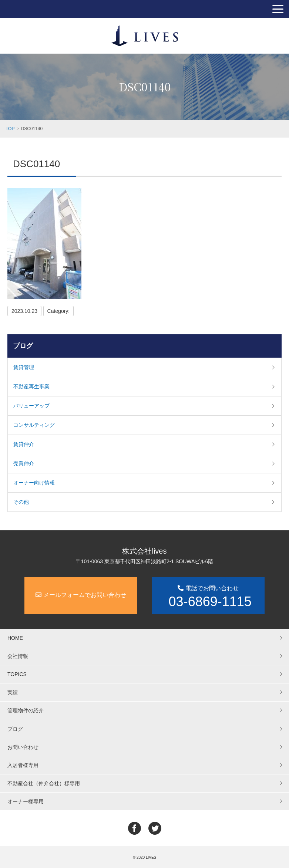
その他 (21, 502)
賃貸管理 (24, 367)
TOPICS (17, 674)
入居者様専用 (23, 765)
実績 (13, 692)
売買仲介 (24, 463)
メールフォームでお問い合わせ (81, 595)
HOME (15, 638)
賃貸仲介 (24, 444)
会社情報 (18, 656)
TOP (10, 129)
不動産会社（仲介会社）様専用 (44, 783)
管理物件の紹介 (26, 710)
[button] (278, 9)
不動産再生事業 (31, 386)
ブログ (23, 346)
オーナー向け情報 (34, 483)
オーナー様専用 (26, 801)
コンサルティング (34, 425)
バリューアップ (31, 406)
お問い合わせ (23, 747)
